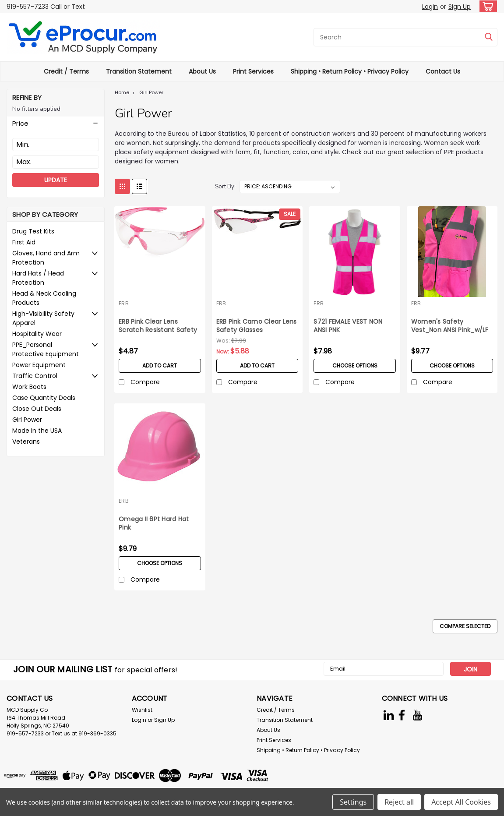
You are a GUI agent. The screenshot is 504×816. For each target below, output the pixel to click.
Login (430, 7)
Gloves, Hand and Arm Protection (46, 258)
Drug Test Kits (33, 231)
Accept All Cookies (461, 802)
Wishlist (142, 710)
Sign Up (460, 7)
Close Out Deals (37, 409)
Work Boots (29, 387)
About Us (202, 71)
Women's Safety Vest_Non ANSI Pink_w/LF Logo (450, 326)
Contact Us (443, 71)
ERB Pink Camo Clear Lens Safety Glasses (257, 326)
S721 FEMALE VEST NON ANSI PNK (348, 326)
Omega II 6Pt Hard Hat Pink (154, 523)
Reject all (399, 802)
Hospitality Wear (37, 334)
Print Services (253, 71)
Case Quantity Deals (44, 398)
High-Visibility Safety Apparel (43, 318)
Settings (353, 802)
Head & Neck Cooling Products (44, 298)
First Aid (24, 242)
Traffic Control (35, 376)
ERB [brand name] (124, 303)
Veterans (26, 442)
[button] (56, 124)
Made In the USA (37, 431)
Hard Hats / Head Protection (38, 278)
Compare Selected (465, 626)
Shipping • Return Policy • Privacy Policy (350, 71)
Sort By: (225, 187)
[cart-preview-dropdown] (486, 6)
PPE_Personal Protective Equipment (46, 349)
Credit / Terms (66, 71)
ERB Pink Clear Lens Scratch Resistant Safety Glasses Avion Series (158, 326)
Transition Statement (139, 71)
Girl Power (27, 420)
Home (122, 92)
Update (56, 180)
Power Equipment (39, 365)
